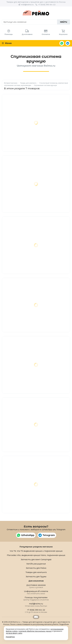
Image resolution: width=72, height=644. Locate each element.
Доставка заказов (36, 586)
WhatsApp (62, 43)
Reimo (36, 13)
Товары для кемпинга (28, 83)
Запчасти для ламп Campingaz (36, 560)
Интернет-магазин (11, 83)
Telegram (68, 43)
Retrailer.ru (36, 617)
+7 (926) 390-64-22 (47, 5)
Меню (7, 43)
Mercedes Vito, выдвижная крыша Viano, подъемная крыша (36, 555)
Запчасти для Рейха (36, 568)
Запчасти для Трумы (36, 577)
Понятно (10, 637)
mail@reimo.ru (27, 5)
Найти (64, 22)
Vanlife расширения (36, 564)
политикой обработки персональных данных (35, 631)
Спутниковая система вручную (45, 85)
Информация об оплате (36, 592)
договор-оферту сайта (14, 633)
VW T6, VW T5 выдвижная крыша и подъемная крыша (36, 551)
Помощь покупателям (36, 598)
